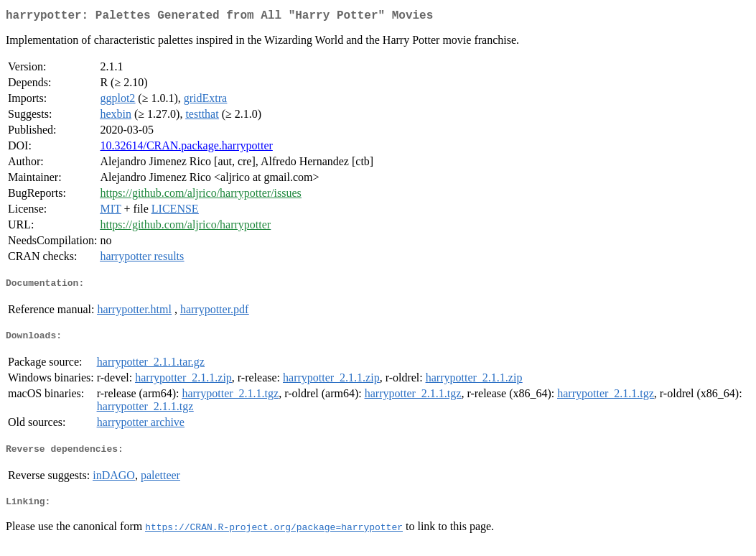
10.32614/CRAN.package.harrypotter (186, 148)
